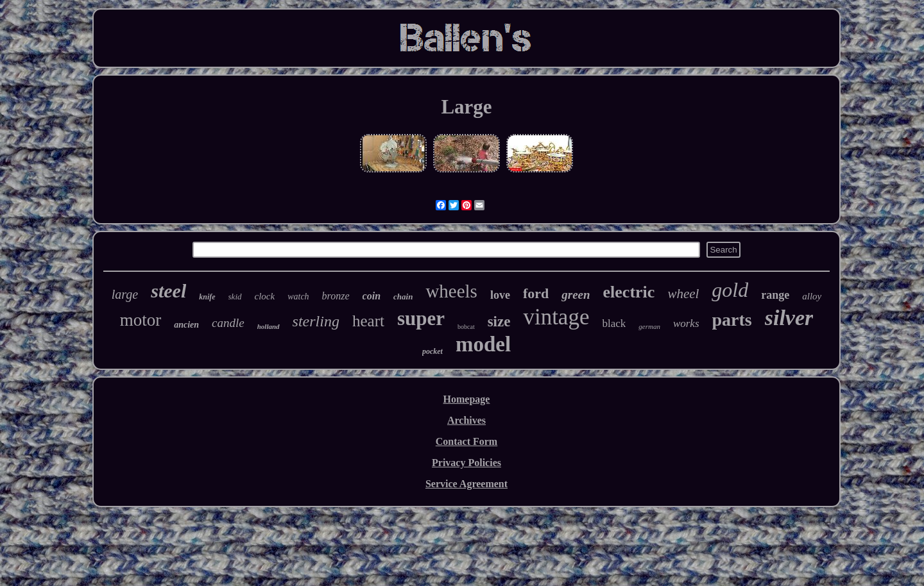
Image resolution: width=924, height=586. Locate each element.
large (125, 294)
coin (372, 296)
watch (298, 297)
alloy (812, 296)
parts (732, 320)
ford (536, 293)
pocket (432, 351)
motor (141, 320)
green (576, 295)
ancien (186, 325)
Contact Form (466, 441)
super (421, 318)
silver (789, 318)
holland (269, 326)
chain (403, 297)
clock (265, 296)
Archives (466, 420)
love (500, 295)
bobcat (466, 327)
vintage (556, 317)
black (614, 323)
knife (207, 297)
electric (629, 292)
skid (235, 297)
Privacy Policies (466, 463)
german (649, 326)
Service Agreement (466, 484)
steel (168, 291)
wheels (451, 291)
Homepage (467, 399)
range (775, 295)
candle (228, 323)
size (499, 322)
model (483, 344)
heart (368, 321)
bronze (336, 296)
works (686, 323)
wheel (683, 294)
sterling (316, 321)
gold (730, 290)
